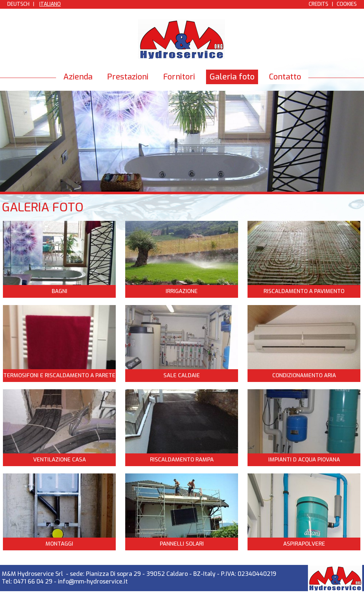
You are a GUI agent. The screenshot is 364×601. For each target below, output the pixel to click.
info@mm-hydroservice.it (93, 582)
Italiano (50, 4)
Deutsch (18, 4)
